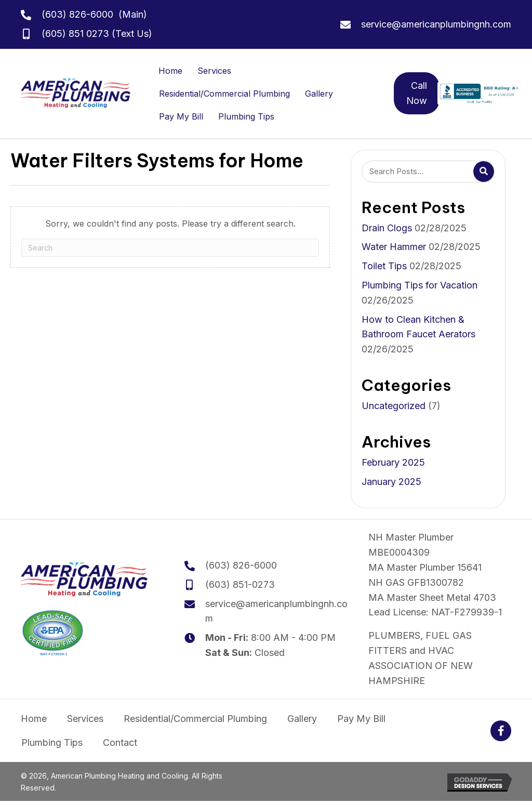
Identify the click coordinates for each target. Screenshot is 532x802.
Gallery (319, 94)
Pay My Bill (181, 116)
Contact (120, 742)
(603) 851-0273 (240, 584)
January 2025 (391, 482)
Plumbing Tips (246, 116)
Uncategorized (394, 406)
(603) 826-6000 (77, 14)
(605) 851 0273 (75, 34)
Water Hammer (394, 247)
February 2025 (393, 462)
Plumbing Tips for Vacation (420, 285)
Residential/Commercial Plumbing (224, 94)
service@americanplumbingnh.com (436, 24)
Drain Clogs (387, 228)
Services (214, 71)
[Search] (170, 248)
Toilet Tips (384, 266)
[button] (501, 731)
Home (170, 71)
